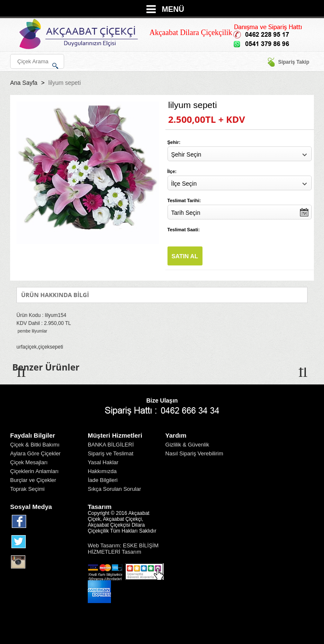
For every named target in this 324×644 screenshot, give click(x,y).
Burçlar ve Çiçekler (33, 480)
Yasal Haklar (103, 462)
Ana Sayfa (24, 83)
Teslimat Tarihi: (184, 200)
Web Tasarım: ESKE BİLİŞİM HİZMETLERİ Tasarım (123, 549)
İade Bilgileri (103, 480)
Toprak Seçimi (27, 489)
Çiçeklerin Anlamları (34, 471)
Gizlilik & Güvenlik (187, 445)
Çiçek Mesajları (29, 462)
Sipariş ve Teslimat (111, 453)
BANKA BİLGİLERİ (111, 445)
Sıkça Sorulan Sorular (114, 489)
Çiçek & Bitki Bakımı (35, 445)
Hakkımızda (102, 471)
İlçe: (172, 171)
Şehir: (174, 142)
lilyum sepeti (65, 83)
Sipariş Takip (288, 62)
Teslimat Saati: (184, 230)
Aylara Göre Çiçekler (35, 453)
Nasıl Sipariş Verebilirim (194, 453)
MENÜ (173, 9)
